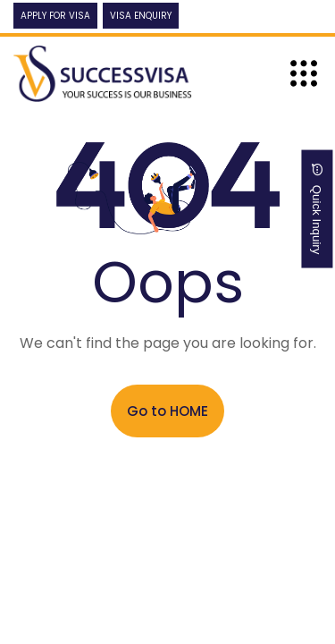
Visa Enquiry (141, 16)
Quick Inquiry (318, 209)
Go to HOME (167, 411)
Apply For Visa (55, 16)
